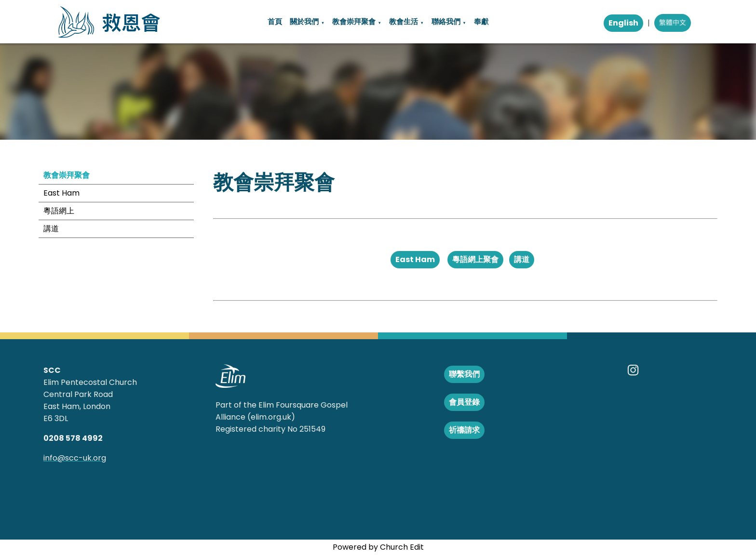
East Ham (61, 193)
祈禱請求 (464, 430)
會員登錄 (464, 402)
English (623, 23)
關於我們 (304, 21)
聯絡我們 (446, 21)
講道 (51, 229)
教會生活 (404, 21)
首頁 (275, 21)
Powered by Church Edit (378, 547)
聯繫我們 (464, 374)
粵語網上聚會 (475, 259)
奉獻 (481, 21)
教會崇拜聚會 (354, 21)
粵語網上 (59, 211)
